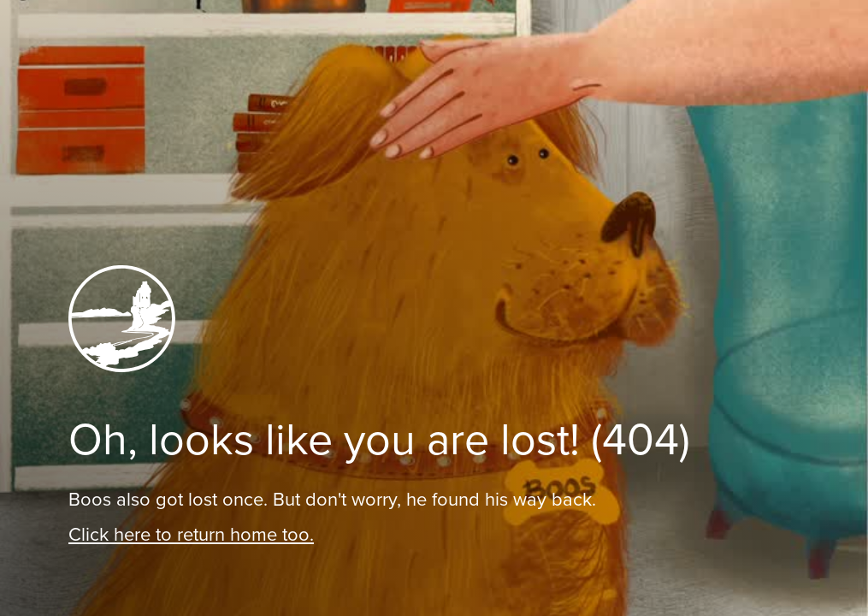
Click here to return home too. (191, 534)
